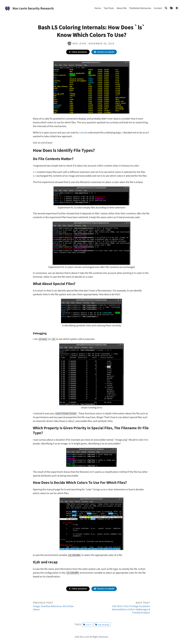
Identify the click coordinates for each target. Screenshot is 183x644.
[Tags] (172, 8)
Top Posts (109, 8)
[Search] (166, 8)
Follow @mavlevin (78, 52)
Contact (158, 8)
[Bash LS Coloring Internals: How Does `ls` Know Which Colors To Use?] (177, 8)
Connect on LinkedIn (104, 52)
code (81, 132)
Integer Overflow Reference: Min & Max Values (56, 606)
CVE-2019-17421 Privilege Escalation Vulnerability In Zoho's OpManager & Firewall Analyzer (127, 607)
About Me (122, 8)
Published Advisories (140, 8)
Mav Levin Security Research (33, 8)
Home (98, 8)
